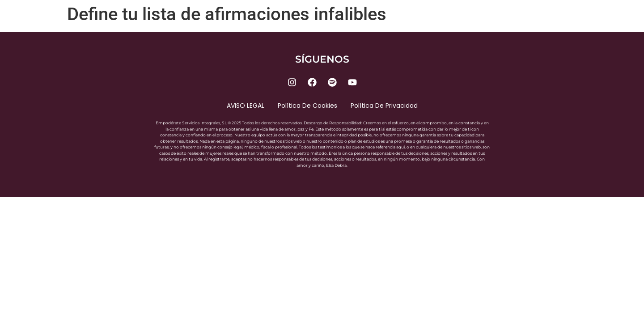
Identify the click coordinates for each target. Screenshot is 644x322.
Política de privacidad (384, 106)
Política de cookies (307, 106)
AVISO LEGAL (246, 106)
